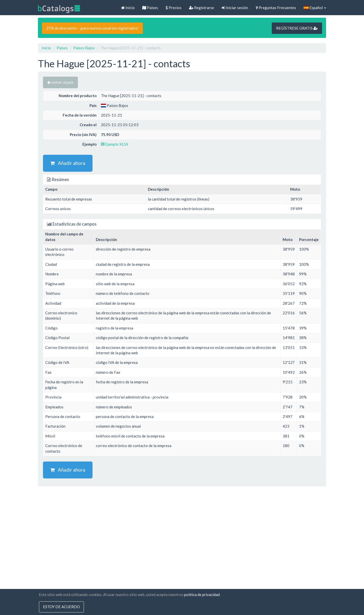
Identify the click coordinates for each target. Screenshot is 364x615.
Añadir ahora (68, 163)
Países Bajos (84, 48)
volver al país (60, 82)
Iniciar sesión (235, 8)
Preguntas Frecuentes (276, 8)
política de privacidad (202, 595)
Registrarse (202, 8)
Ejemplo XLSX (115, 144)
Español (315, 8)
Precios (174, 8)
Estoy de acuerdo (61, 607)
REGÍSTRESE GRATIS (297, 28)
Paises (150, 8)
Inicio (128, 8)
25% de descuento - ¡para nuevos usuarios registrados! (92, 28)
